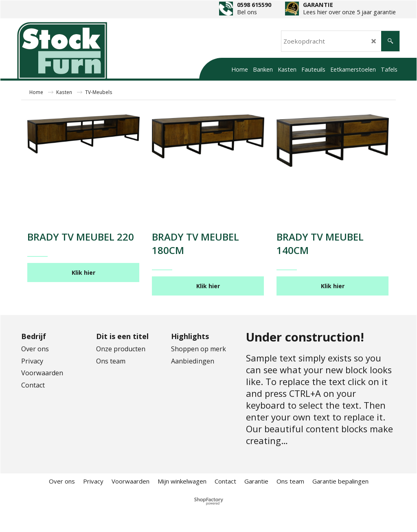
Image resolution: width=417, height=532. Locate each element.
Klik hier (83, 273)
